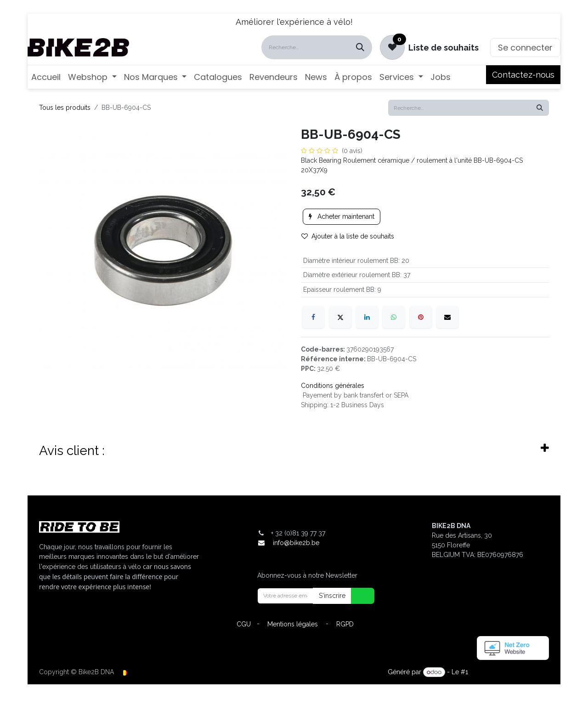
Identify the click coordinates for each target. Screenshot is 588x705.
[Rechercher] (360, 47)
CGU (244, 624)
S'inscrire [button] (332, 596)
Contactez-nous (523, 75)
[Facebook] (313, 317)
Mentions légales (293, 624)
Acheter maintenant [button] (342, 216)
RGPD (345, 624)
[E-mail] (447, 317)
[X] (340, 317)
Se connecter (525, 48)
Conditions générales (333, 386)
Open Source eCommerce (509, 672)
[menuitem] (46, 77)
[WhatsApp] (394, 317)
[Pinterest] (421, 317)
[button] (357, 596)
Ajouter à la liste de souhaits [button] (348, 236)
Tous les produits (65, 108)
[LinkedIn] (367, 317)
